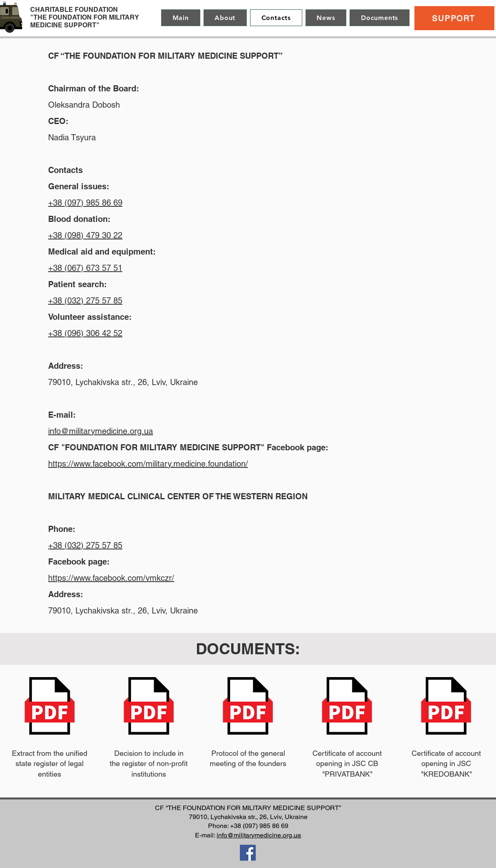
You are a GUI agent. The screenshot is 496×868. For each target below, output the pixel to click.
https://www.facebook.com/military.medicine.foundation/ (148, 464)
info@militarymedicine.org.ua (101, 431)
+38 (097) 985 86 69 (85, 203)
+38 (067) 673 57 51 (85, 268)
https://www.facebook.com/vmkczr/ (111, 578)
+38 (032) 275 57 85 (85, 301)
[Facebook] (248, 853)
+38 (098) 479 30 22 (85, 235)
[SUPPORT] (454, 18)
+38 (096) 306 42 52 (85, 333)
